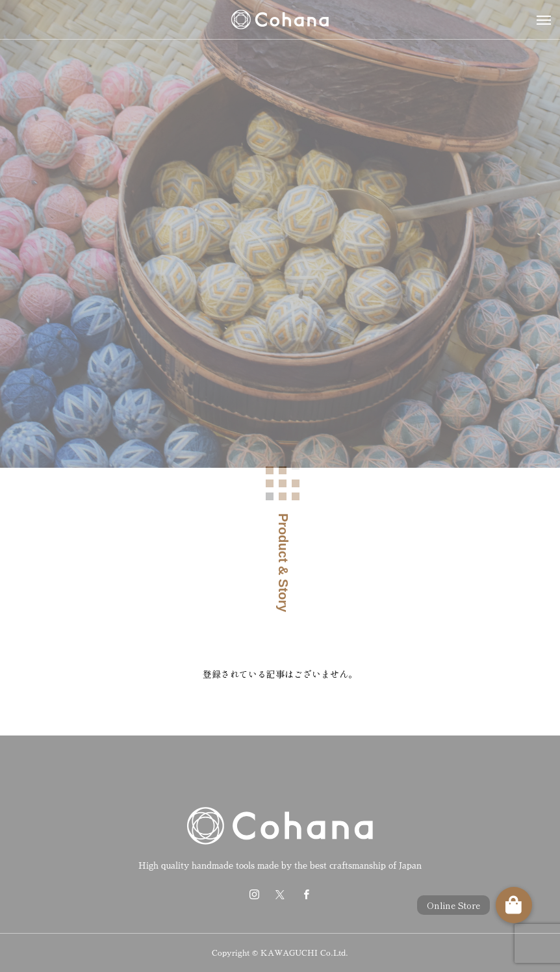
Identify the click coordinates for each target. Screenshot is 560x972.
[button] (514, 905)
